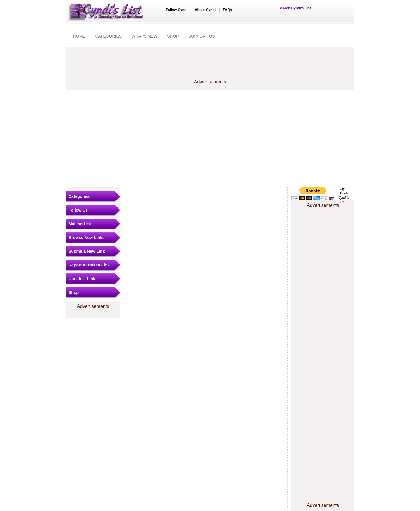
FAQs (227, 10)
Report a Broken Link (89, 265)
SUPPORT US (202, 36)
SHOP (173, 36)
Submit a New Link (87, 251)
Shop (74, 292)
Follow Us (78, 210)
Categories (79, 196)
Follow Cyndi (177, 10)
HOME (79, 36)
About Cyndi (205, 10)
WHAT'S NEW (145, 36)
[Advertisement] (210, 139)
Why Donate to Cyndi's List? (345, 195)
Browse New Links (87, 238)
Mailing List (80, 224)
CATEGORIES (108, 36)
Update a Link (82, 279)
